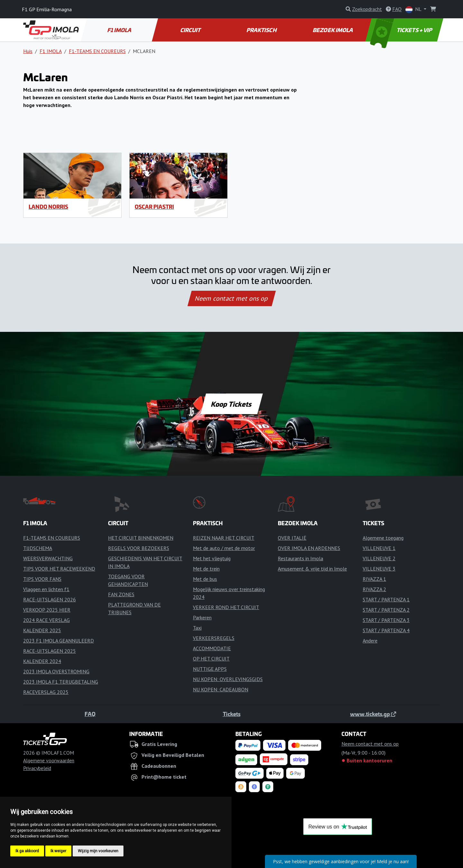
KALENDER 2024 (42, 661)
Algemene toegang (383, 538)
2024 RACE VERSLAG (46, 620)
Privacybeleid (37, 768)
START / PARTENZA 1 (386, 599)
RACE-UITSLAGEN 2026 (50, 599)
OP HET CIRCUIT (211, 659)
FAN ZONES (121, 594)
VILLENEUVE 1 (379, 548)
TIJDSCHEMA (38, 548)
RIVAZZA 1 (374, 579)
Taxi (197, 628)
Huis (28, 51)
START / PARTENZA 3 (386, 620)
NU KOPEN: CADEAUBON (221, 689)
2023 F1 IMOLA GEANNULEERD (59, 641)
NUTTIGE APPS (210, 669)
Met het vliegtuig (212, 558)
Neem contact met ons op (232, 298)
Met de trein (206, 569)
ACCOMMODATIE (212, 648)
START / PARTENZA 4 (386, 630)
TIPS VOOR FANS (42, 579)
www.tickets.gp (373, 714)
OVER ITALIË (292, 538)
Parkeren (202, 617)
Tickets (232, 714)
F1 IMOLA (120, 30)
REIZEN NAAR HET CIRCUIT (224, 538)
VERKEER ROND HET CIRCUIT (226, 607)
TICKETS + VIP (402, 30)
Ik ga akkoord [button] (27, 851)
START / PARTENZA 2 (386, 610)
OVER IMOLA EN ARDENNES (309, 548)
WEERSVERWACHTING (48, 558)
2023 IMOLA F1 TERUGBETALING (61, 682)
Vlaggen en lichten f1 (46, 589)
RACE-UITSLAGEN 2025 (50, 651)
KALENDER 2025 (42, 630)
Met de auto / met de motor (224, 548)
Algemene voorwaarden (49, 760)
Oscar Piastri (154, 207)
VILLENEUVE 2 (379, 558)
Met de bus (205, 579)
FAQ (90, 714)
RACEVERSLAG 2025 (46, 692)
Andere (370, 641)
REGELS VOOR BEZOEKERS (139, 548)
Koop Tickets (232, 404)
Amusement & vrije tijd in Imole (312, 569)
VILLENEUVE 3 (379, 569)
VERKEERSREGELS (214, 638)
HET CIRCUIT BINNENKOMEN (141, 538)
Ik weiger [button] (58, 851)
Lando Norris (48, 207)
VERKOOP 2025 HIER (47, 610)
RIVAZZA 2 (374, 589)
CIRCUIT (191, 30)
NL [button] (414, 9)
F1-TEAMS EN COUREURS (97, 51)
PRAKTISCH (262, 30)
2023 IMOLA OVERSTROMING (56, 671)
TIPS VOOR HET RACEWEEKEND (59, 569)
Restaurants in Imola (300, 558)
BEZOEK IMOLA (333, 30)
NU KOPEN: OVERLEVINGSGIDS (228, 679)
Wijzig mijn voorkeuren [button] (98, 851)
